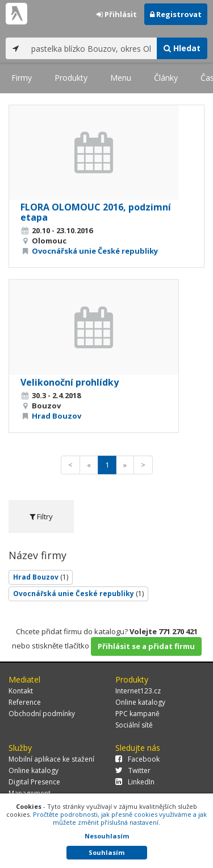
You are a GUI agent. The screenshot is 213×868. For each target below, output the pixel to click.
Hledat (182, 48)
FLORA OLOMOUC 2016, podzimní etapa (96, 212)
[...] (91, 48)
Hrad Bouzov (57, 416)
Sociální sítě (134, 725)
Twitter (133, 770)
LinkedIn (135, 782)
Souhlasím (106, 852)
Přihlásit (117, 14)
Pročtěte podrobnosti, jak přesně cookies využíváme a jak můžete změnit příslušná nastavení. (120, 818)
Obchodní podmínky (42, 714)
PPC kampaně (137, 714)
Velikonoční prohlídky (70, 382)
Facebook (137, 759)
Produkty (71, 78)
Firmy (22, 78)
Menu (121, 78)
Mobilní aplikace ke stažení (51, 759)
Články (166, 78)
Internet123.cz (138, 691)
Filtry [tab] (41, 516)
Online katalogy (140, 702)
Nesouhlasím (107, 836)
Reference (25, 702)
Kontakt (21, 691)
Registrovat (176, 14)
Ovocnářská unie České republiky (95, 251)
